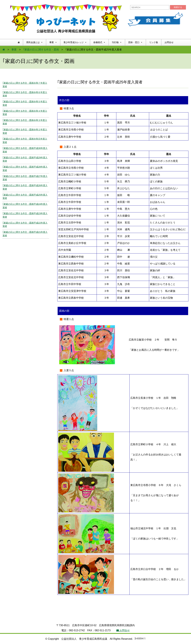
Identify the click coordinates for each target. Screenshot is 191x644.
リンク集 (154, 42)
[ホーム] (19, 42)
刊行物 (117, 42)
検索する (178, 7)
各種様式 (99, 42)
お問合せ (169, 42)
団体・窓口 (135, 42)
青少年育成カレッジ (75, 42)
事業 (53, 42)
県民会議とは (35, 42)
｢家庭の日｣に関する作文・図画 (41, 50)
